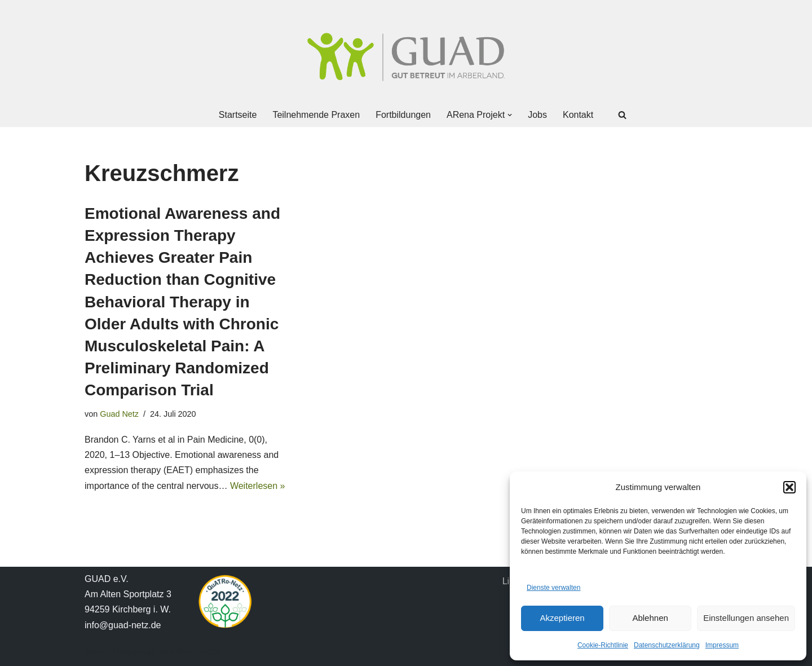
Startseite (238, 115)
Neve (95, 652)
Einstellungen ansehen (746, 618)
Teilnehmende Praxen (316, 115)
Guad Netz (119, 414)
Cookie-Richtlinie (603, 645)
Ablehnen (650, 618)
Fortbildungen (403, 115)
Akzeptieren (562, 618)
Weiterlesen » (258, 486)
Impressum (722, 645)
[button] (789, 487)
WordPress (198, 652)
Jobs (537, 115)
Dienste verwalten (553, 588)
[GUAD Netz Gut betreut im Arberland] (406, 57)
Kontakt (578, 115)
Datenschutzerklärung (667, 645)
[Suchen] (622, 115)
